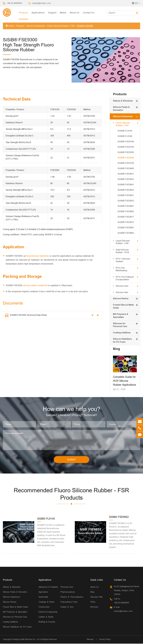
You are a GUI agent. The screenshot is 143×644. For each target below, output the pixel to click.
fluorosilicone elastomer (37, 256)
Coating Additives (122, 333)
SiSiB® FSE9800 (126, 168)
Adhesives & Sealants (48, 587)
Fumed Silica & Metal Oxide (15, 607)
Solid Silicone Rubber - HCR (122, 251)
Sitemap (90, 640)
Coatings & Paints (47, 602)
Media (63, 13)
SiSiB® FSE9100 (126, 147)
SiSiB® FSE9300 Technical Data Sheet (26, 315)
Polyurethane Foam (69, 602)
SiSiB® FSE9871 (126, 217)
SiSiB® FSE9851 (126, 195)
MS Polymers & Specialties (15, 612)
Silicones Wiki (96, 597)
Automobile (43, 597)
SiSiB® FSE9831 (126, 174)
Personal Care (67, 587)
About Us (75, 13)
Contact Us (89, 13)
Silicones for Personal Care (15, 617)
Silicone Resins (121, 299)
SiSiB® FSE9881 (126, 228)
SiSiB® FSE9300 (85, 26)
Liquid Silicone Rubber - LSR (123, 242)
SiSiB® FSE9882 (126, 233)
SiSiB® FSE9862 (126, 211)
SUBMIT (71, 460)
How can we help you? (71, 409)
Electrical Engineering (48, 612)
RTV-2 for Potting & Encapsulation (125, 278)
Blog (116, 349)
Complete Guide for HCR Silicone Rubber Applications (125, 381)
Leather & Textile (46, 617)
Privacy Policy (105, 640)
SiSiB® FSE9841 (126, 185)
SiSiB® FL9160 (125, 136)
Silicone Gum (122, 286)
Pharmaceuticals (68, 592)
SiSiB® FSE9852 (126, 201)
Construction (44, 607)
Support (52, 13)
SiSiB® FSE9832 (126, 179)
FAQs (93, 602)
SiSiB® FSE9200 (126, 152)
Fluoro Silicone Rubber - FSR (61, 26)
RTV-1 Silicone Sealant (123, 260)
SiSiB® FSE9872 (126, 222)
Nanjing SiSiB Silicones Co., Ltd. (27, 640)
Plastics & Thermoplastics (72, 597)
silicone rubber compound (35, 285)
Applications (38, 13)
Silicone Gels (122, 292)
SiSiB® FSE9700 (126, 163)
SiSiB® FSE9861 (126, 206)
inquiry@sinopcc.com (42, 3)
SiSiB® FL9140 (125, 131)
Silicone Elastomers (36, 26)
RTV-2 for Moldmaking (121, 269)
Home (11, 26)
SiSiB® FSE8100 (126, 141)
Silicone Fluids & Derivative (15, 592)
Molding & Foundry (47, 622)
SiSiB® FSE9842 (126, 190)
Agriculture (43, 592)
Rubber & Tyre (67, 607)
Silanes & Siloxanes (123, 101)
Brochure (94, 607)
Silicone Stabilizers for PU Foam (17, 627)
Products (24, 13)
